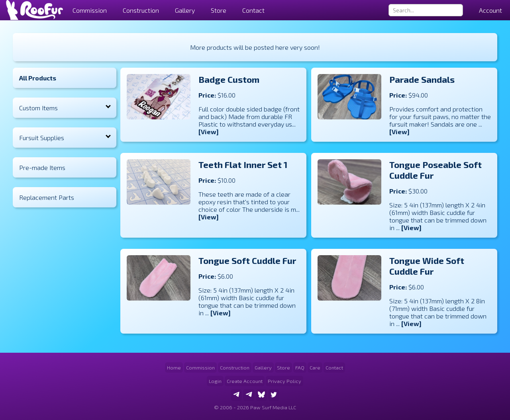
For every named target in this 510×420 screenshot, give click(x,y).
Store (219, 10)
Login (215, 381)
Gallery (185, 10)
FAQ (300, 367)
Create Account (245, 381)
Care (315, 367)
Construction (235, 367)
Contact (253, 10)
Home (174, 367)
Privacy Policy (284, 381)
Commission (200, 367)
